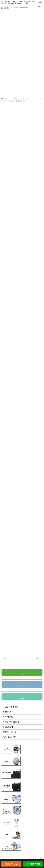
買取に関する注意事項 (11, 722)
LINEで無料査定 (33, 864)
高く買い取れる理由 (10, 707)
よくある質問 (8, 727)
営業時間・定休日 (9, 732)
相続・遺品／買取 (9, 737)
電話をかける (11, 864)
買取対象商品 (8, 717)
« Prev (5, 659)
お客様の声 (7, 712)
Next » (38, 659)
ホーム (4, 98)
